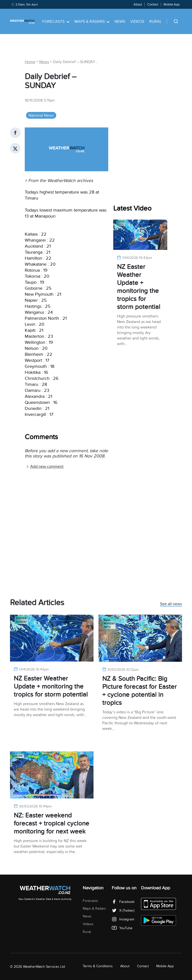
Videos (137, 22)
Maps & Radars (92, 22)
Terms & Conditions (98, 966)
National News (41, 115)
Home (30, 62)
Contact (153, 5)
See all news (171, 604)
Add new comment (45, 466)
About (138, 5)
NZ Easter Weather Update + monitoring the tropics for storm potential (139, 287)
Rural (155, 22)
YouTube (122, 928)
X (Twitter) (123, 911)
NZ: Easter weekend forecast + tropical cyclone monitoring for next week (51, 823)
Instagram (123, 919)
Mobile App (171, 5)
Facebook (123, 902)
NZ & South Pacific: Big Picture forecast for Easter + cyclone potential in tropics (139, 691)
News (120, 22)
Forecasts (56, 22)
